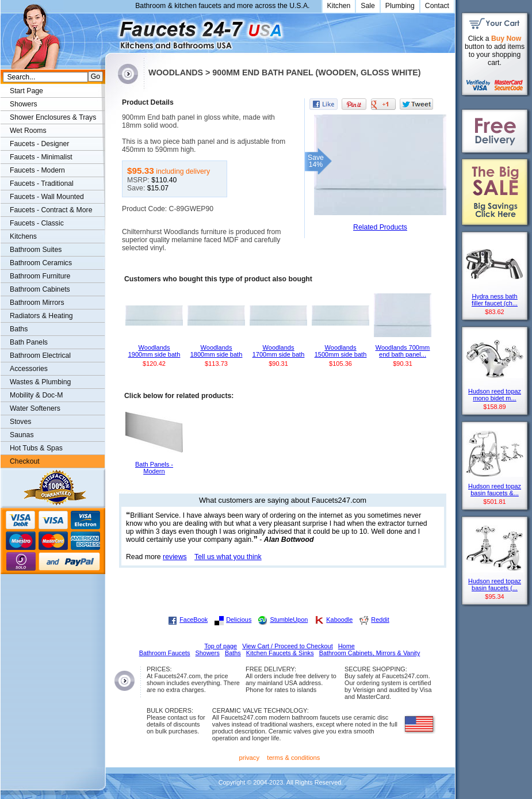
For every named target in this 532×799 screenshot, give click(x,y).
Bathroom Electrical (40, 355)
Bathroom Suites (36, 250)
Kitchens (23, 236)
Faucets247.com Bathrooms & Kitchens (111, 31)
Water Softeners (35, 408)
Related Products (380, 227)
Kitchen (339, 6)
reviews (175, 557)
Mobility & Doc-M (36, 395)
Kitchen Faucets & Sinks (280, 653)
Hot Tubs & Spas (36, 448)
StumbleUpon (289, 620)
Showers (24, 104)
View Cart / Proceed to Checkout (288, 646)
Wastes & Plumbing (40, 382)
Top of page (221, 646)
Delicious (239, 620)
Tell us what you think (228, 557)
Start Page (26, 91)
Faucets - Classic (37, 223)
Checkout (25, 461)
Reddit (380, 620)
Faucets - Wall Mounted (47, 197)
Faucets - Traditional (42, 183)
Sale (368, 6)
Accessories (29, 369)
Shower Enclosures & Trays (53, 117)
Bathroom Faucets (165, 653)
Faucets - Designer (39, 144)
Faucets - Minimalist (41, 157)
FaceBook (194, 620)
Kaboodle (339, 620)
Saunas (22, 435)
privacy (250, 758)
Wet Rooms (28, 131)
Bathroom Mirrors (37, 303)
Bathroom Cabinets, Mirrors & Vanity (370, 653)
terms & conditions (293, 758)
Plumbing (400, 6)
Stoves (20, 422)
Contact (437, 6)
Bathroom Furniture (40, 276)
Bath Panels (29, 342)
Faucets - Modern (37, 170)
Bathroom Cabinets (40, 289)
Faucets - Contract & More (51, 210)
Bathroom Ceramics (41, 263)
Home (347, 646)
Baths (19, 329)
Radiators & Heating (41, 316)
